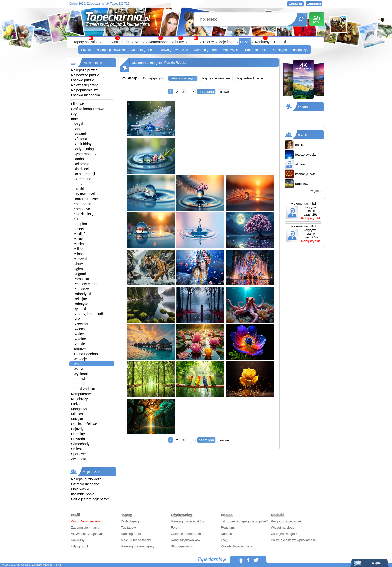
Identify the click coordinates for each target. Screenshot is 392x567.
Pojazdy (77, 429)
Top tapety (128, 528)
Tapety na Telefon (117, 42)
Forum (193, 42)
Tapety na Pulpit (86, 42)
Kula (77, 219)
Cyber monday (85, 154)
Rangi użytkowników (186, 540)
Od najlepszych (153, 78)
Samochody (80, 444)
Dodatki (280, 42)
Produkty (78, 434)
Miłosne (80, 254)
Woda (78, 364)
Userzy (208, 42)
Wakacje (80, 359)
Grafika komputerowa (88, 109)
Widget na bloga (283, 528)
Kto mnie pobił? (256, 50)
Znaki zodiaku (84, 389)
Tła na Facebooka (88, 354)
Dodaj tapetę (130, 521)
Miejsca (77, 414)
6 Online (304, 135)
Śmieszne (79, 449)
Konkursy (262, 42)
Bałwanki (81, 134)
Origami (80, 274)
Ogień (78, 269)
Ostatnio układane (85, 484)
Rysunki (80, 309)
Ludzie (76, 404)
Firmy (78, 184)
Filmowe (78, 104)
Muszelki (80, 259)
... (188, 92)
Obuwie (80, 264)
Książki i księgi (85, 214)
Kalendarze (83, 204)
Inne (75, 119)
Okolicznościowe (84, 424)
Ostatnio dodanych (183, 78)
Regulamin (229, 528)
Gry (74, 114)
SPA (77, 319)
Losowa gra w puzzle (173, 50)
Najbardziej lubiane (250, 78)
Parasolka (81, 279)
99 (196, 38)
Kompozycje (83, 209)
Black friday (83, 144)
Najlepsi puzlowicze (111, 50)
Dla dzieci (81, 169)
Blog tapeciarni (182, 546)
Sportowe (79, 454)
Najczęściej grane (85, 85)
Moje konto (227, 42)
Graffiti (79, 189)
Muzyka (77, 419)
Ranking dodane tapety (138, 546)
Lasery (79, 229)
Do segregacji (84, 174)
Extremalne (83, 179)
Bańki (78, 129)
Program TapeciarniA (286, 521)
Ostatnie (304, 107)
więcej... (316, 191)
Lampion (80, 224)
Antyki (78, 124)
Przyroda (78, 439)
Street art (81, 324)
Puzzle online (93, 63)
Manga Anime (82, 409)
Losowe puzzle (83, 80)
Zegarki (80, 384)
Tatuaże (80, 349)
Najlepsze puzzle (84, 70)
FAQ (224, 540)
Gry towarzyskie (86, 194)
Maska (79, 244)
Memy (140, 42)
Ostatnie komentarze (186, 534)
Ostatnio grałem (205, 50)
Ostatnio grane (141, 50)
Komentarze (158, 42)
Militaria (80, 249)
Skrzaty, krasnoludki (89, 314)
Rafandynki (82, 294)
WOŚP (79, 369)
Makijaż (80, 234)
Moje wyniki (231, 50)
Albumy (178, 42)
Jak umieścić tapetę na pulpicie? (244, 521)
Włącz (376, 563)
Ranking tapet (131, 534)
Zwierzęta (79, 459)
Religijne (80, 299)
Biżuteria (80, 139)
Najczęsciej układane (217, 78)
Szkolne (80, 339)
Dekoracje (82, 164)
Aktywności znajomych (87, 534)
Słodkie (79, 344)
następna (206, 91)
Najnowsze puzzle (85, 75)
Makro (79, 239)
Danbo (79, 159)
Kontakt (226, 534)
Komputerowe (82, 394)
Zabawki (80, 379)
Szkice (79, 334)
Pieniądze (81, 289)
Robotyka (81, 304)
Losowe (224, 92)
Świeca (79, 329)
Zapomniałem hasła (85, 528)
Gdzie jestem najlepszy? (291, 50)
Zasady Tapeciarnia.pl (237, 546)
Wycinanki (82, 374)
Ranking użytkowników (187, 521)
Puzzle (245, 42)
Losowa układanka (86, 95)
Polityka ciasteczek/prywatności (294, 540)
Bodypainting (84, 149)
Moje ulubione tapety (136, 540)
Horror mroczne (86, 199)
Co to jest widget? (284, 534)
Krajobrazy (80, 399)
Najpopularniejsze (85, 90)
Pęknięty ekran (85, 284)
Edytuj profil (79, 546)
